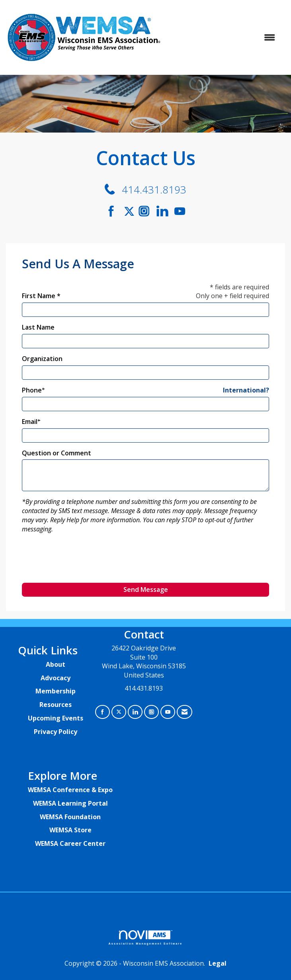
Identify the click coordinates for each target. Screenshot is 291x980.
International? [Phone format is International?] (246, 390)
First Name (39, 296)
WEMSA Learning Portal (70, 803)
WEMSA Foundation (70, 817)
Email (30, 422)
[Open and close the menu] (223, 38)
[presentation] (82, 561)
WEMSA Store (70, 830)
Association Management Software (146, 938)
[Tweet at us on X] (119, 712)
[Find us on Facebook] (114, 211)
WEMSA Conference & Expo (70, 790)
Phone (32, 390)
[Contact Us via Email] (185, 712)
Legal (218, 963)
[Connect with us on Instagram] (147, 211)
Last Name (38, 327)
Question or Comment (57, 453)
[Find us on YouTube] (180, 211)
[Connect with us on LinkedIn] (165, 211)
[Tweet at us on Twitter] (131, 211)
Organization (42, 359)
